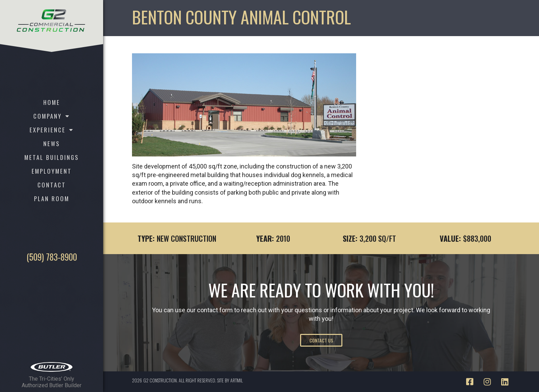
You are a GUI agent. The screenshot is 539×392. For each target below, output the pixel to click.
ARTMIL (236, 380)
